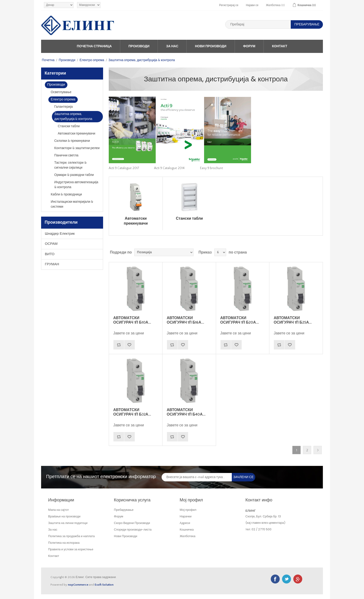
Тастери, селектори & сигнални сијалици (70, 165)
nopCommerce (78, 585)
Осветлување (61, 92)
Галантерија (64, 107)
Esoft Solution (104, 585)
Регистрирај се (229, 5)
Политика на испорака (64, 543)
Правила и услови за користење (71, 549)
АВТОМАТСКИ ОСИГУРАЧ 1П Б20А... (240, 320)
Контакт (280, 46)
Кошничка (187, 530)
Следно (318, 450)
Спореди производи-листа (133, 530)
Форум (249, 46)
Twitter (287, 579)
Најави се (252, 5)
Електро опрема (92, 60)
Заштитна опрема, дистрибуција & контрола (73, 117)
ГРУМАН (52, 264)
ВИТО (50, 254)
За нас (172, 46)
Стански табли (69, 126)
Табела (310, 252)
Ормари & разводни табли (74, 175)
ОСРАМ (51, 244)
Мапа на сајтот (58, 510)
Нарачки (186, 516)
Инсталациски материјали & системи (72, 204)
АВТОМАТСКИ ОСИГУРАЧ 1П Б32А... (132, 412)
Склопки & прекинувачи (72, 141)
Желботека (188, 536)
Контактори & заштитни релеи (77, 148)
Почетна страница (94, 46)
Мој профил (188, 510)
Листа (319, 252)
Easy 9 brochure (212, 168)
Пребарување (124, 510)
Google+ (298, 579)
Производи (139, 46)
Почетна (48, 60)
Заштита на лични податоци (68, 523)
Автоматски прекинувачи (77, 134)
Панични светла (66, 155)
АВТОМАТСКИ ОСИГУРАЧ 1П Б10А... (132, 320)
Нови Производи (211, 46)
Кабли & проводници (66, 194)
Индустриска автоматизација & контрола (76, 185)
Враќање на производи (64, 516)
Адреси (185, 523)
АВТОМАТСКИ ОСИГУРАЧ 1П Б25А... (293, 320)
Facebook (275, 579)
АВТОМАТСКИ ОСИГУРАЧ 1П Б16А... (185, 320)
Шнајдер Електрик (60, 234)
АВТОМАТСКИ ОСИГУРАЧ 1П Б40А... (186, 412)
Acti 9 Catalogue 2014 (169, 168)
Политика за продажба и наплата (71, 536)
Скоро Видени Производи (132, 523)
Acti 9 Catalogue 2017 (124, 168)
